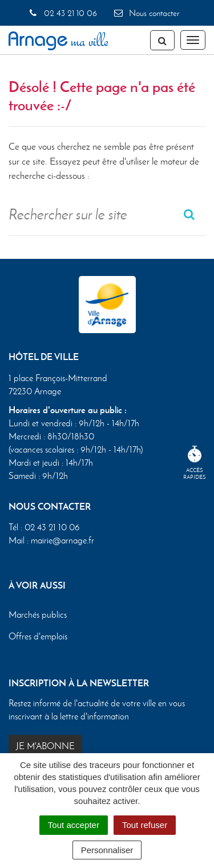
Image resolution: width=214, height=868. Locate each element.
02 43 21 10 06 (62, 13)
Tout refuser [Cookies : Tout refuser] (145, 825)
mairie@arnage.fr (62, 540)
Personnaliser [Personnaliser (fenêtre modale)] (107, 850)
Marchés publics (38, 615)
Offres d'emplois (38, 636)
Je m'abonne (45, 746)
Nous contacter (146, 13)
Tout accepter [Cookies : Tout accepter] (74, 825)
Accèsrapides (195, 463)
